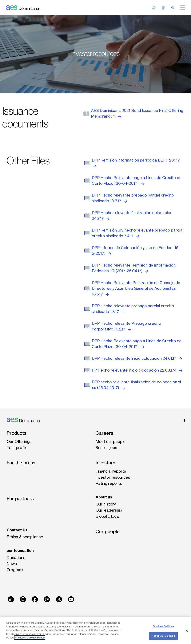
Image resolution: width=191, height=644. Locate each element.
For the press (21, 463)
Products (16, 433)
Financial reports (111, 471)
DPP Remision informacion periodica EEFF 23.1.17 (136, 163)
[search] (173, 8)
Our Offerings (19, 441)
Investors (105, 463)
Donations (16, 558)
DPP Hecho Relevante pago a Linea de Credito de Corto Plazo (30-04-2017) (137, 180)
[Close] (187, 631)
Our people (108, 531)
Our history (106, 504)
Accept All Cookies (163, 636)
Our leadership (109, 510)
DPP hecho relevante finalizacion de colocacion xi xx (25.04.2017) (136, 385)
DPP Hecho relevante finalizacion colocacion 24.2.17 (132, 215)
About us (104, 497)
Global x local (108, 516)
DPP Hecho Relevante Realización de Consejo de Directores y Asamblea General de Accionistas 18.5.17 (136, 288)
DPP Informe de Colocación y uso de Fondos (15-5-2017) (136, 250)
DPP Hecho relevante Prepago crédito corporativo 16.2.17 (126, 326)
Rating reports (109, 483)
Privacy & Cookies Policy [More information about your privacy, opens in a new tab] (30, 638)
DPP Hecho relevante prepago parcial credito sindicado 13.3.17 (133, 198)
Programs (16, 570)
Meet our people (111, 441)
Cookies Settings (163, 626)
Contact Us (17, 530)
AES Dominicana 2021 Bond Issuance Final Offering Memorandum (137, 113)
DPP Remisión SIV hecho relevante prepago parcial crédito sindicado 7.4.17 (137, 233)
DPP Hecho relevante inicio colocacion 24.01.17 (137, 358)
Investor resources (113, 477)
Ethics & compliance (25, 537)
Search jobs (106, 448)
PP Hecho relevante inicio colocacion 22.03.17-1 (137, 370)
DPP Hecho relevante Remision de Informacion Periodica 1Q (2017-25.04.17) (134, 268)
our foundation (20, 550)
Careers (104, 433)
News (12, 564)
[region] (95, 631)
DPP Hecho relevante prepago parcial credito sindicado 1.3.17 (133, 309)
